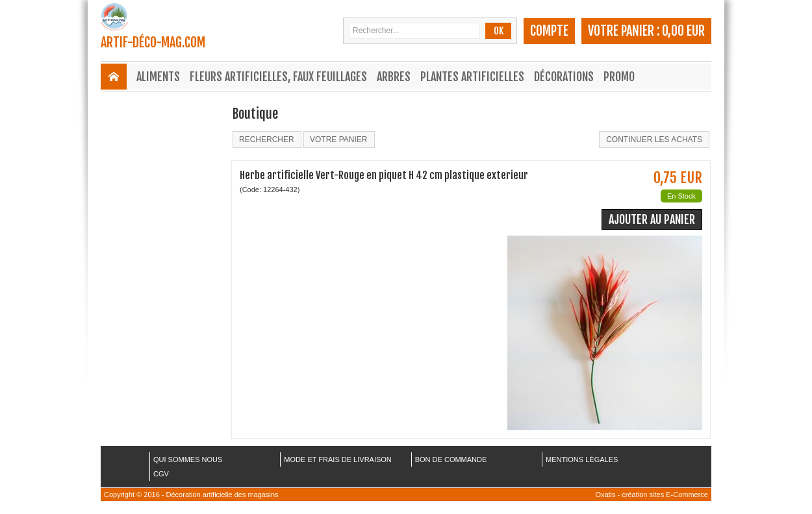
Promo (619, 77)
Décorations (564, 77)
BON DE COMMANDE (451, 459)
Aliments (158, 77)
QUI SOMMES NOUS (188, 459)
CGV (161, 474)
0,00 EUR (683, 31)
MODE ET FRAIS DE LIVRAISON (337, 459)
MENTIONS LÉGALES (582, 459)
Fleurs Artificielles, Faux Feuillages (278, 77)
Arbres (394, 77)
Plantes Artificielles (472, 77)
